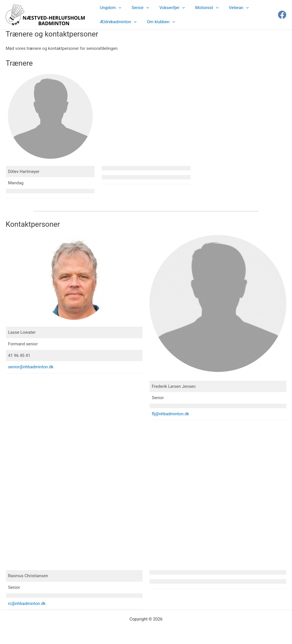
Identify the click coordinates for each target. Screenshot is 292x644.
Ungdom (110, 8)
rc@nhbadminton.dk (27, 604)
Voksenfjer (167, 8)
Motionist (200, 8)
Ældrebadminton (117, 22)
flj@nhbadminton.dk (171, 414)
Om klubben (158, 22)
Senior (138, 8)
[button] (118, 8)
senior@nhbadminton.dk (31, 367)
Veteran (230, 8)
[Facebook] (282, 15)
